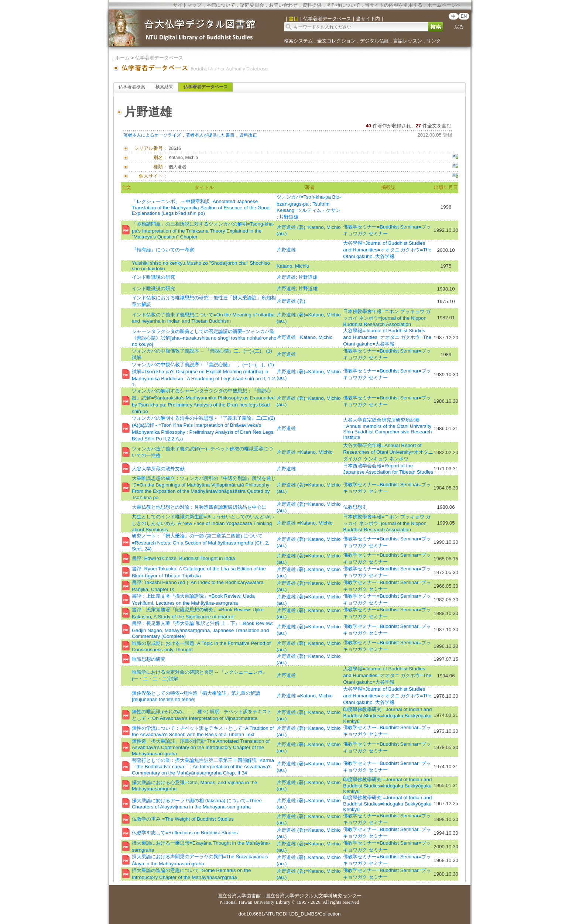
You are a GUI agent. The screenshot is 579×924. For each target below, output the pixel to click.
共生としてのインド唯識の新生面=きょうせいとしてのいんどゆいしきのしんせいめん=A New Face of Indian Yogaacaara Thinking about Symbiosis (203, 523)
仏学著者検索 (132, 87)
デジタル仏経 (374, 41)
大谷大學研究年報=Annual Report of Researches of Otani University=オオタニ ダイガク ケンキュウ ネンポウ (388, 452)
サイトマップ (187, 5)
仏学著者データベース (159, 58)
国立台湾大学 (232, 896)
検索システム (298, 41)
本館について (221, 5)
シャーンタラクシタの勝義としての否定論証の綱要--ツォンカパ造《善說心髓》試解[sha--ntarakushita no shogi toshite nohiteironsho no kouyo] (204, 338)
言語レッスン (408, 41)
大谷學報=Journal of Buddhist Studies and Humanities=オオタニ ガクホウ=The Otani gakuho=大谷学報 (387, 250)
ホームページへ (444, 5)
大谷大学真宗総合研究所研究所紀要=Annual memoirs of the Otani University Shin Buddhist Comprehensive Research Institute (387, 429)
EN (464, 16)
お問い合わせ (283, 5)
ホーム (122, 58)
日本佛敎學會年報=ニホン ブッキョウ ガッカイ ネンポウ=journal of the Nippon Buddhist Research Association (387, 318)
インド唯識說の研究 (153, 277)
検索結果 (164, 87)
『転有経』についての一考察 (163, 250)
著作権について (343, 5)
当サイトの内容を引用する (394, 5)
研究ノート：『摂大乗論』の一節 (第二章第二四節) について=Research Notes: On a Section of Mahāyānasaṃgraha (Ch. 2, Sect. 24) (201, 542)
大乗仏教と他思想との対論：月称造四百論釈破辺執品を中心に (199, 507)
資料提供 (312, 5)
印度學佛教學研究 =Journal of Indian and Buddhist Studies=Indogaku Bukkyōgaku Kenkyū (387, 715)
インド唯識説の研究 (153, 288)
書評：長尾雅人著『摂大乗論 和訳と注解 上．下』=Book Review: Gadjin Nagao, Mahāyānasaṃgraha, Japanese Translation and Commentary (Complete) (203, 630)
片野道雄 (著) (291, 301)
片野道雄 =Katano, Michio (305, 337)
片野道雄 (289, 217)
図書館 (253, 896)
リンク (434, 41)
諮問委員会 (252, 5)
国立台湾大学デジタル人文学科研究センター (314, 896)
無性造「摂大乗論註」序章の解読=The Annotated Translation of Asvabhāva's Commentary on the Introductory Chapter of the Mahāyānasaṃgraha (201, 747)
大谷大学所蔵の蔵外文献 (158, 469)
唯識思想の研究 (149, 659)
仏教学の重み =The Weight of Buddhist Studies (183, 819)
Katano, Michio (293, 266)
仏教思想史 (355, 507)
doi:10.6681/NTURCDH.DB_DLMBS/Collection (289, 914)
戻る (459, 27)
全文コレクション (336, 41)
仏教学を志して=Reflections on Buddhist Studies (185, 833)
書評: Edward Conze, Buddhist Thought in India (183, 558)
